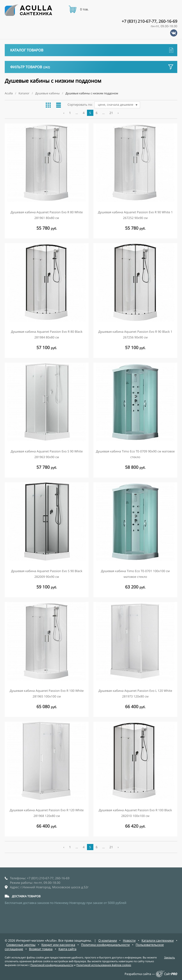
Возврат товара (41, 949)
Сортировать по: (80, 105)
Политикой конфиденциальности (52, 965)
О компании (108, 940)
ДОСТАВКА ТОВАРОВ (26, 896)
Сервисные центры (21, 945)
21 (111, 113)
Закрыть (169, 958)
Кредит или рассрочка (58, 945)
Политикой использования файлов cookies (104, 965)
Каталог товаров (92, 50)
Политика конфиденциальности (105, 945)
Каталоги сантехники (158, 940)
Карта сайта (68, 949)
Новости (129, 940)
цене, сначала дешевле (116, 105)
